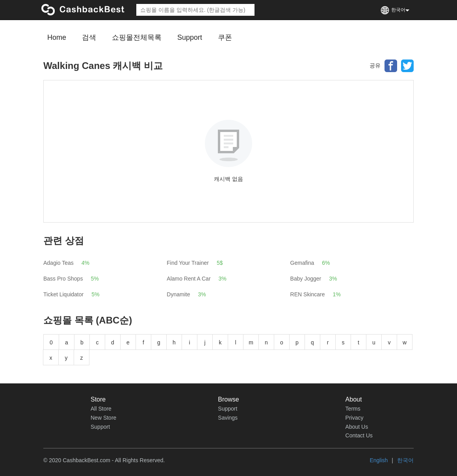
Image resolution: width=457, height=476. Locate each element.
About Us (357, 427)
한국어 (405, 460)
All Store (101, 409)
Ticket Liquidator (63, 294)
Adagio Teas (59, 263)
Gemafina (302, 263)
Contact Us (359, 435)
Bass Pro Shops (63, 279)
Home (57, 37)
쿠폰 (225, 37)
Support (190, 37)
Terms (353, 409)
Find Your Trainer (188, 263)
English (379, 460)
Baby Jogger (306, 279)
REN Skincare (308, 294)
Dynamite (178, 294)
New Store (103, 418)
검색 (89, 37)
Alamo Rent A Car (189, 279)
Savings (228, 418)
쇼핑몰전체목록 (137, 37)
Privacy (355, 418)
